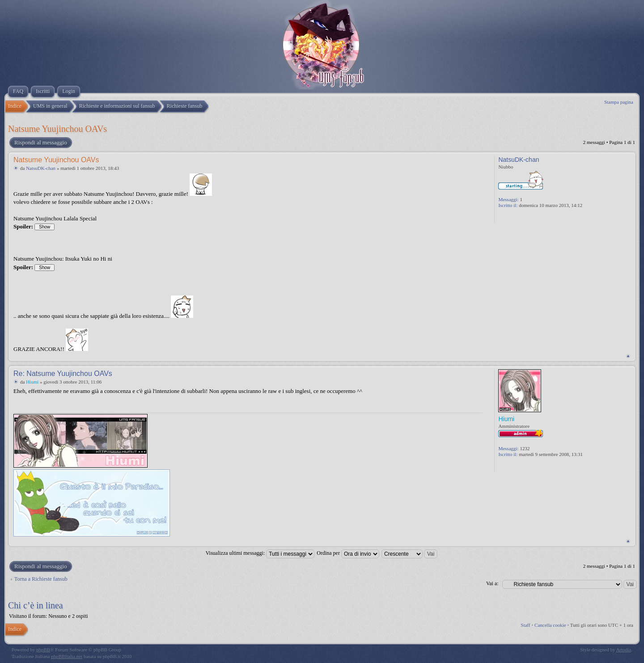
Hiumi (32, 382)
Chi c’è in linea (36, 605)
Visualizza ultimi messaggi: (260, 553)
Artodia (624, 650)
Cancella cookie (550, 625)
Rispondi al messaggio (40, 143)
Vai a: (492, 583)
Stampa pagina (619, 102)
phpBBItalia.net (67, 656)
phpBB (43, 650)
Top (628, 356)
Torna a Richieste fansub (41, 579)
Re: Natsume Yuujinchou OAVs (63, 374)
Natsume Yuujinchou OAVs (57, 129)
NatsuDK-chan (41, 168)
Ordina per (348, 553)
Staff (526, 625)
